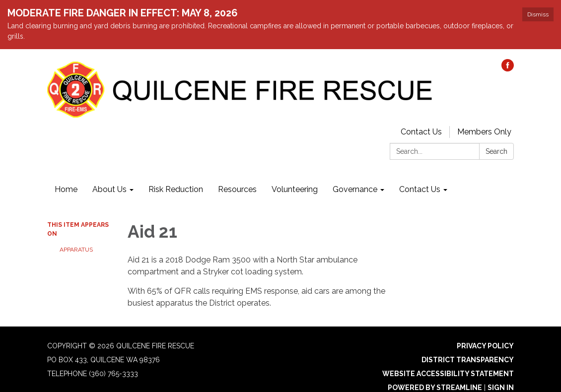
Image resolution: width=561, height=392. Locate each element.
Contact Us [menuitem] (420, 189)
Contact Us (421, 132)
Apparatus (76, 250)
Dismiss (538, 14)
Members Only (484, 132)
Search (496, 151)
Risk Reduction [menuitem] (176, 189)
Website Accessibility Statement (448, 374)
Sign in (501, 388)
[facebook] (508, 69)
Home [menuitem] (66, 189)
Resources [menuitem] (237, 189)
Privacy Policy (485, 346)
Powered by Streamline (435, 388)
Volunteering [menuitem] (295, 189)
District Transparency (468, 360)
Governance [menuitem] (355, 189)
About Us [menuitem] (109, 189)
